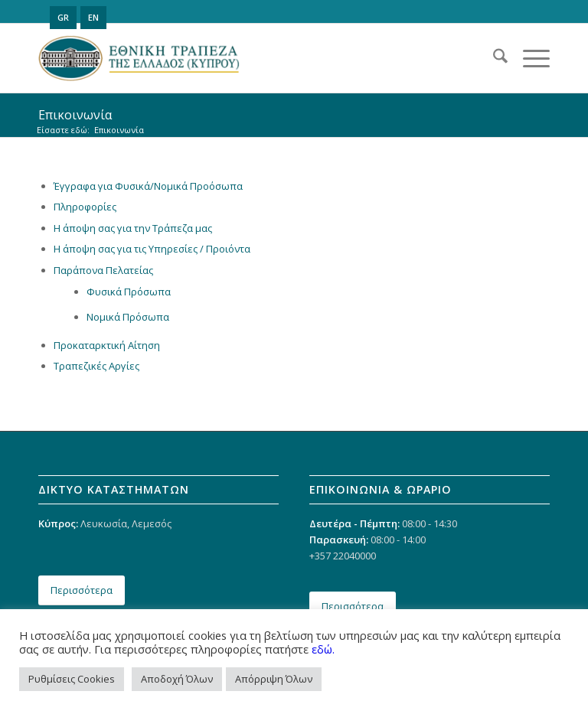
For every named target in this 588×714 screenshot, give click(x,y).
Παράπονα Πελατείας (103, 270)
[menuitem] (493, 58)
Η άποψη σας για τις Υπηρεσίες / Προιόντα (152, 249)
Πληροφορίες (85, 207)
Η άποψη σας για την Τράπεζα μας (133, 228)
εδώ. (323, 649)
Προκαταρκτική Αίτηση (107, 345)
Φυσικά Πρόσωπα (129, 292)
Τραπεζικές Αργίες (96, 366)
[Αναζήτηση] (493, 58)
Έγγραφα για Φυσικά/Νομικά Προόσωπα (148, 186)
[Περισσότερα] (82, 590)
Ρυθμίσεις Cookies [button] (72, 679)
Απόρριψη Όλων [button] (274, 679)
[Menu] (529, 58)
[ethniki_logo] (139, 58)
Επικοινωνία (75, 115)
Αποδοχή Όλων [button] (177, 679)
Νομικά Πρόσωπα (128, 317)
